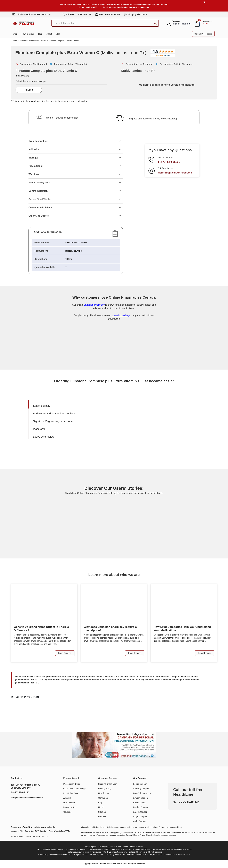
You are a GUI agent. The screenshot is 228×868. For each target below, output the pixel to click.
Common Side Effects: (41, 208)
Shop (15, 34)
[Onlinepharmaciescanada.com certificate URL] (114, 358)
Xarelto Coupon (140, 812)
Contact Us (103, 798)
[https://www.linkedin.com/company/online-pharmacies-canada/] (14, 805)
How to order (28, 34)
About (49, 34)
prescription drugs (121, 315)
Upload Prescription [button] (203, 34)
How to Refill (69, 803)
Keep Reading (65, 653)
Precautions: (36, 166)
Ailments (23, 41)
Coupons (67, 812)
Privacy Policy (105, 789)
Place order (40, 429)
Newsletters (104, 793)
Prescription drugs (72, 784)
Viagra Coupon (140, 817)
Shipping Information (108, 784)
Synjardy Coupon (141, 789)
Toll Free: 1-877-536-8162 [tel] (77, 14)
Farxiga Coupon (140, 807)
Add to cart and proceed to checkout (54, 414)
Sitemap (102, 812)
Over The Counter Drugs (75, 789)
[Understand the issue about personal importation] (114, 745)
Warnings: (34, 174)
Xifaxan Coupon (140, 798)
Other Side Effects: (39, 216)
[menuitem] (73, 406)
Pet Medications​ (71, 793)
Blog (58, 34)
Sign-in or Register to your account (53, 421)
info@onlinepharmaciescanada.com (133, 7)
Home (15, 41)
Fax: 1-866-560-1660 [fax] (107, 14)
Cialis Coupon (140, 821)
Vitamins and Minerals (38, 41)
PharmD (102, 817)
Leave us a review (44, 437)
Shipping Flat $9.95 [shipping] (135, 14)
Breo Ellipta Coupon (142, 793)
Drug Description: (38, 141)
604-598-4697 (91, 7)
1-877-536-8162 (169, 162)
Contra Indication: (38, 191)
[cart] (197, 24)
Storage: (33, 158)
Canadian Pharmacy (94, 305)
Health (101, 807)
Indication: (34, 150)
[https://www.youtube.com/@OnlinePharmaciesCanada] (21, 805)
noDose (29, 90)
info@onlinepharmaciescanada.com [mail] (32, 14)
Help (40, 34)
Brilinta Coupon (140, 803)
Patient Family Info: (39, 183)
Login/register (70, 807)
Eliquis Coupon (140, 784)
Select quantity (42, 406)
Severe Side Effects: (40, 199)
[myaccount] (169, 24)
